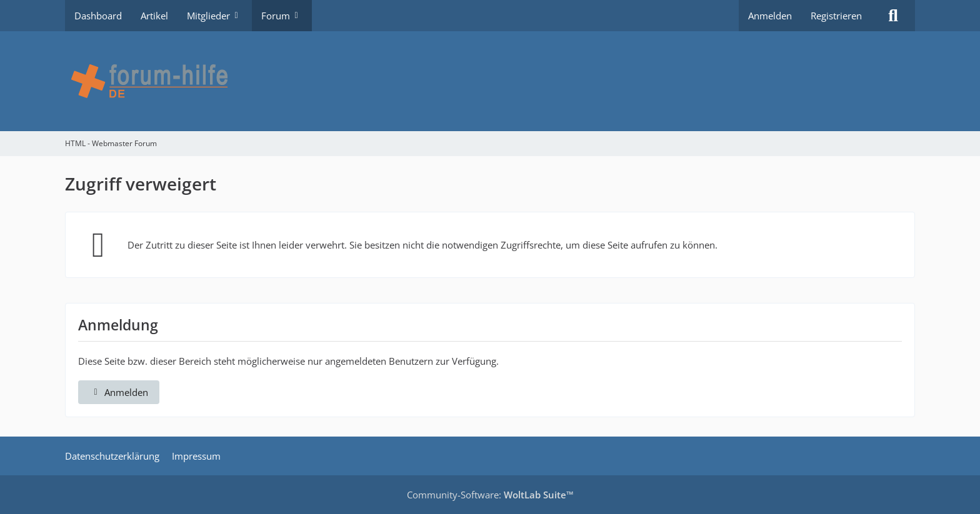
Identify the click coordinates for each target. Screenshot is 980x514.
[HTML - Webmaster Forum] (490, 81)
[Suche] (893, 16)
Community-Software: (490, 495)
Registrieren (836, 16)
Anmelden (770, 16)
